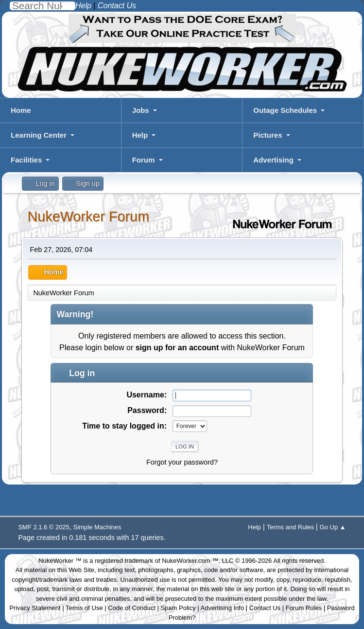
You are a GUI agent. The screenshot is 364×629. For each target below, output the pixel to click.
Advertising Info (223, 608)
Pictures (268, 135)
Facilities (26, 160)
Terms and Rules (290, 527)
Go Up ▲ (333, 527)
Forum (144, 160)
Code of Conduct (132, 608)
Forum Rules (304, 608)
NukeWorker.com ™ (190, 561)
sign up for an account (177, 348)
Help (140, 135)
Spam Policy (178, 608)
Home (21, 110)
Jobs (141, 110)
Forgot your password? (182, 462)
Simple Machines (97, 527)
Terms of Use (84, 608)
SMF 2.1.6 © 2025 (43, 527)
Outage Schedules (285, 110)
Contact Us (265, 608)
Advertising (273, 160)
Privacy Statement (35, 608)
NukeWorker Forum (88, 216)
